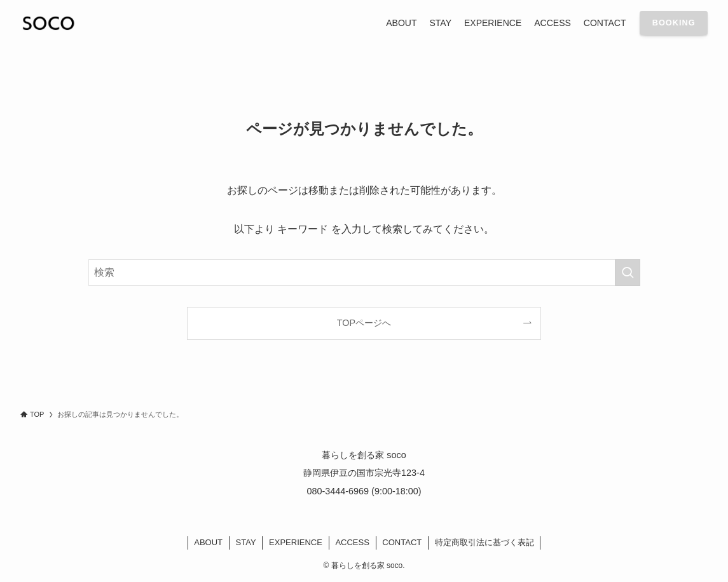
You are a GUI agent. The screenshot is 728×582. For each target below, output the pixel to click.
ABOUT (208, 542)
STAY (246, 542)
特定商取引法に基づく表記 (484, 542)
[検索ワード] (364, 273)
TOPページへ (364, 323)
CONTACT (402, 542)
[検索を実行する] (628, 273)
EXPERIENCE (296, 542)
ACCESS (352, 542)
